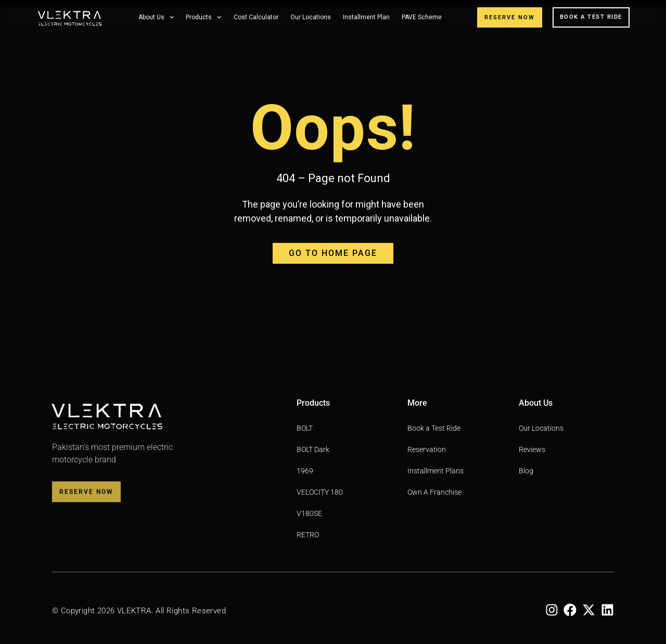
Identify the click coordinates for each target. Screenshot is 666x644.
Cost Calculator (256, 17)
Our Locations (311, 17)
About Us (156, 17)
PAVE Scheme (422, 17)
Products (203, 17)
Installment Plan (366, 17)
